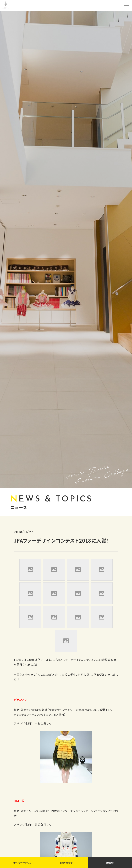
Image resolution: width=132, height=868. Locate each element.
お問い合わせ (66, 863)
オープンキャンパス (22, 863)
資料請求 (110, 863)
